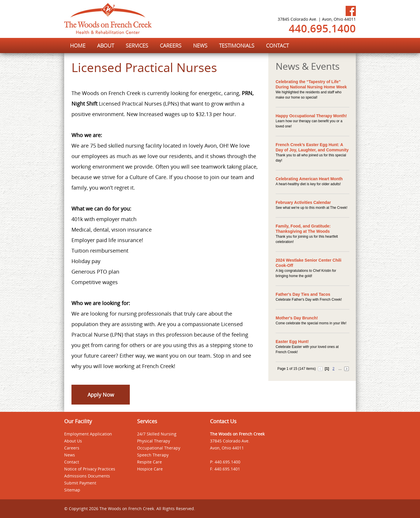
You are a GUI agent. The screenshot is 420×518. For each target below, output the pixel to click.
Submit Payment (80, 483)
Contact (72, 462)
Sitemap (72, 490)
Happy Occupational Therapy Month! (311, 116)
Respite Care (149, 462)
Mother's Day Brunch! (297, 318)
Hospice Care (150, 469)
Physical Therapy (154, 441)
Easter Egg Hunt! (292, 342)
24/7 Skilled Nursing (157, 434)
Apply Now (101, 395)
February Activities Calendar (303, 202)
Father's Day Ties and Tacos (303, 294)
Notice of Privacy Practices (90, 469)
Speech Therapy (153, 455)
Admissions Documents (87, 476)
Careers (72, 448)
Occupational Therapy (159, 448)
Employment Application (88, 434)
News (70, 455)
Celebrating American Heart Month (309, 179)
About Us (73, 441)
